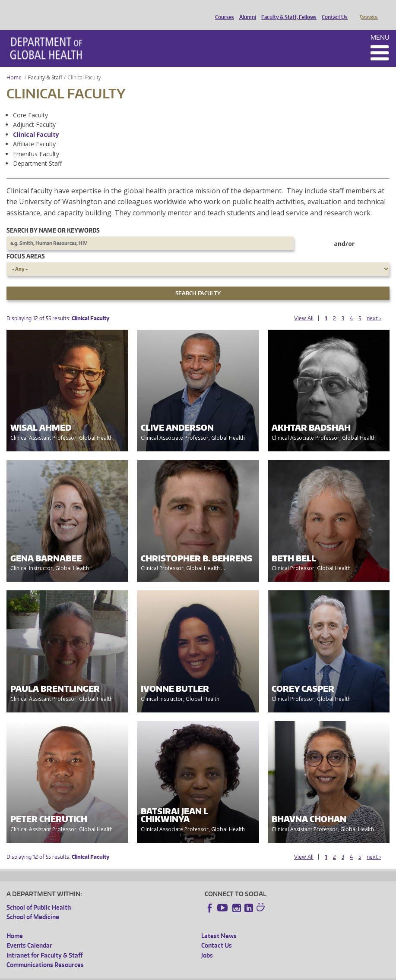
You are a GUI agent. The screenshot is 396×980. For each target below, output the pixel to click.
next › (374, 306)
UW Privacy (121, 973)
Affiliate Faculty (34, 132)
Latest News (219, 924)
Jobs (207, 943)
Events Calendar (29, 933)
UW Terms (156, 973)
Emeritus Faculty (36, 142)
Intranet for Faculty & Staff (44, 943)
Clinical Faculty (36, 122)
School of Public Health (39, 895)
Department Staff (37, 151)
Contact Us (333, 10)
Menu (380, 25)
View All (304, 306)
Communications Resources (45, 953)
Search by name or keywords (53, 218)
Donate (368, 10)
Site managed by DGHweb (207, 973)
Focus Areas (26, 244)
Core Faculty (30, 103)
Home (14, 65)
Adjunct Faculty (34, 112)
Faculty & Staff (45, 65)
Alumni (246, 10)
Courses (222, 10)
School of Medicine (33, 905)
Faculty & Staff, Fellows (287, 10)
